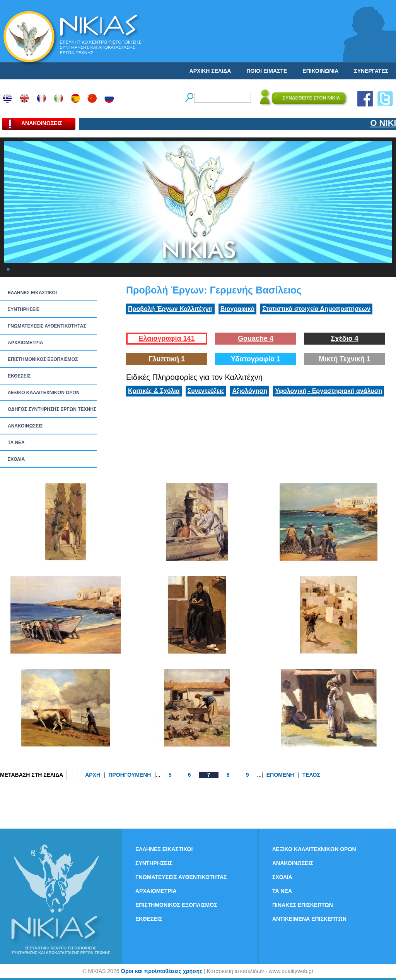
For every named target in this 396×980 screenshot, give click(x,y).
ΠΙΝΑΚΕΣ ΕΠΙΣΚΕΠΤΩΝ (303, 905)
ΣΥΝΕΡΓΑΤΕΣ (371, 71)
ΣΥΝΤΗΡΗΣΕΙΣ (24, 309)
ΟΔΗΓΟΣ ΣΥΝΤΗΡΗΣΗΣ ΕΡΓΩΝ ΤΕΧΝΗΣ (52, 409)
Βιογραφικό (237, 309)
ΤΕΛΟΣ (311, 775)
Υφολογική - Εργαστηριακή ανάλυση (329, 391)
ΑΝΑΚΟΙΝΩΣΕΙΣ (25, 426)
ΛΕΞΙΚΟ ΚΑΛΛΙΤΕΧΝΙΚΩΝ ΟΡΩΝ (44, 393)
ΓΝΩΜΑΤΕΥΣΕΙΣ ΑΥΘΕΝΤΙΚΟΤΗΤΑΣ (47, 326)
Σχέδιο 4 (344, 338)
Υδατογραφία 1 (256, 359)
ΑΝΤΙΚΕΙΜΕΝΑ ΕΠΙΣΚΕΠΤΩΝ (309, 919)
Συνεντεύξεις (206, 391)
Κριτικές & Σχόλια (154, 391)
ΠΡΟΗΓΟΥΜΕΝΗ (130, 775)
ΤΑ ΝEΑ (16, 443)
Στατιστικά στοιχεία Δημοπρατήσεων (316, 309)
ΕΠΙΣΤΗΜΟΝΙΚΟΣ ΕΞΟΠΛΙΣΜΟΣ (43, 359)
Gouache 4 (256, 338)
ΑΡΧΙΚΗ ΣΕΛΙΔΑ (210, 71)
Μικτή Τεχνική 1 (345, 359)
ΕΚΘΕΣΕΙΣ (19, 376)
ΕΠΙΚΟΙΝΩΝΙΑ (320, 71)
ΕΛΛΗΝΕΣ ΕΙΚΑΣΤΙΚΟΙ (32, 293)
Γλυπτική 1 (167, 359)
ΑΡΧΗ (93, 775)
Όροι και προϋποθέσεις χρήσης (161, 971)
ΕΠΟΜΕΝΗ (280, 775)
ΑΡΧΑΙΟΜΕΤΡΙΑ (25, 343)
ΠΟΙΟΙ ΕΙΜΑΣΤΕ (267, 71)
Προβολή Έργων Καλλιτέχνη (170, 309)
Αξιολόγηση (250, 391)
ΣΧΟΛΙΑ (16, 459)
